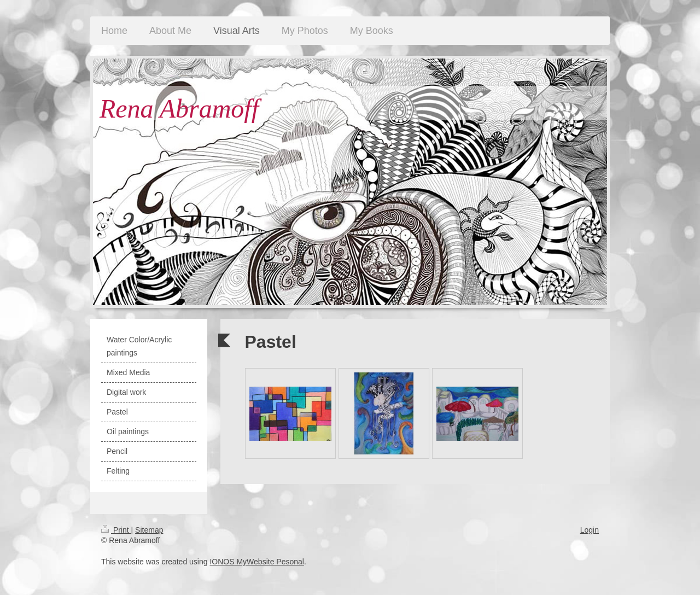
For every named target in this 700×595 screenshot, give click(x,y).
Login (590, 530)
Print (116, 530)
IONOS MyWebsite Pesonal (256, 562)
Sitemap (149, 530)
